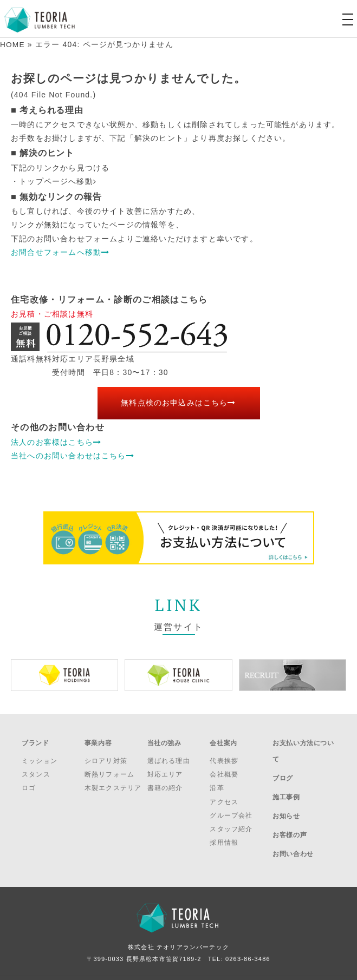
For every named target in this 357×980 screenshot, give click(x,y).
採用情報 (224, 838)
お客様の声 (290, 810)
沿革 (217, 783)
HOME (13, 44)
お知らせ (286, 795)
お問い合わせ (293, 824)
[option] (64, 675)
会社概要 (224, 769)
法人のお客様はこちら (56, 442)
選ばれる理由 (169, 756)
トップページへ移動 (58, 181)
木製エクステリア (113, 783)
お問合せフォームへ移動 (60, 252)
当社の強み (164, 740)
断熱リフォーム (109, 769)
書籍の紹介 (165, 783)
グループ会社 (231, 810)
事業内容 (98, 740)
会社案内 (223, 740)
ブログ (283, 766)
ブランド (35, 740)
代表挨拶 (224, 756)
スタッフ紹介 (231, 824)
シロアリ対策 (106, 756)
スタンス (36, 769)
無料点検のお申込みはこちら (178, 403)
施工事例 (286, 781)
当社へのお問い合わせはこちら (73, 455)
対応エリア (165, 769)
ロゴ (29, 783)
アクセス (224, 797)
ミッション (40, 756)
